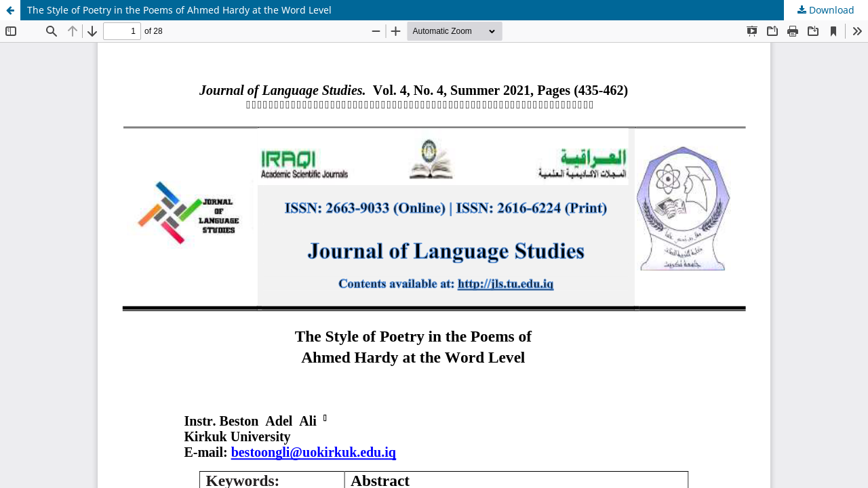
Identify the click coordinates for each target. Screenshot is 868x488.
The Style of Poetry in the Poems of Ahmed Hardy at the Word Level (179, 10)
